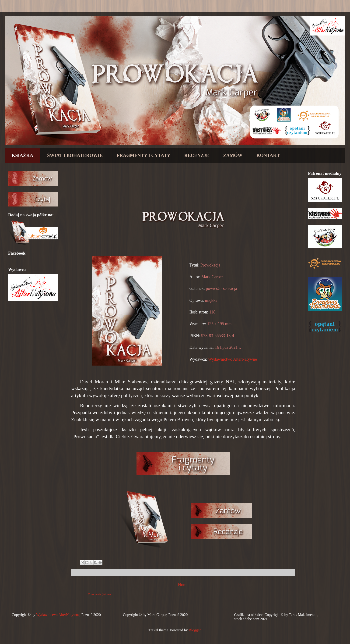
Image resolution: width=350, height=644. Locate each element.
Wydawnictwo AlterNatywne (233, 359)
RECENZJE (197, 155)
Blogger (195, 630)
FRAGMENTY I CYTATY (143, 155)
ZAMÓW (233, 155)
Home (183, 585)
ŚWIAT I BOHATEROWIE (75, 155)
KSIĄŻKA (22, 155)
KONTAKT (268, 155)
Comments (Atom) (99, 594)
